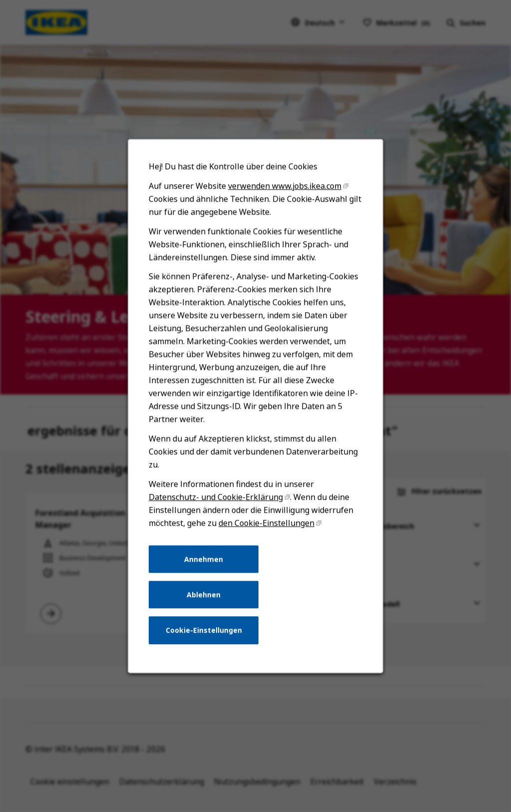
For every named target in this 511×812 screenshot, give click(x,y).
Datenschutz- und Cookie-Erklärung (218, 521)
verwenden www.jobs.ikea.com (283, 226)
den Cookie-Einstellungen (266, 545)
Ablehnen (206, 613)
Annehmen (207, 579)
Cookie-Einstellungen (206, 647)
